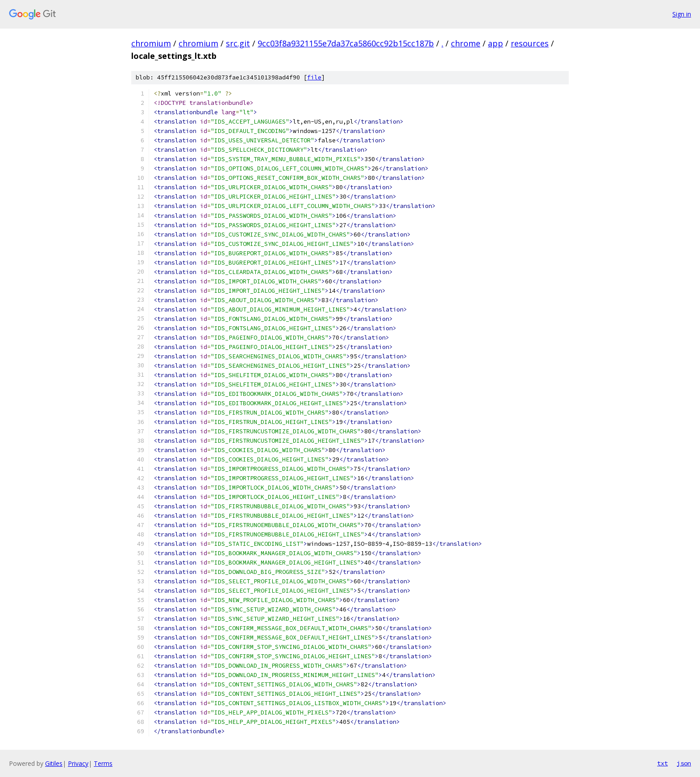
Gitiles (54, 763)
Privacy (78, 763)
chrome (466, 43)
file (314, 77)
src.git (238, 43)
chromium (151, 43)
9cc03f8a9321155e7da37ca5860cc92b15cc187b (346, 43)
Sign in (682, 14)
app (496, 43)
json (684, 763)
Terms (103, 763)
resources (530, 43)
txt (662, 763)
